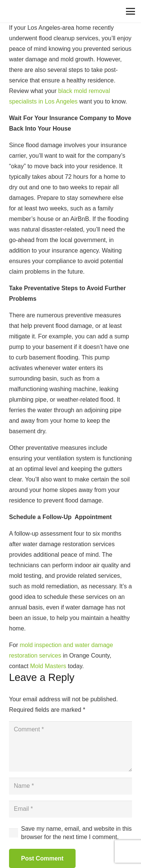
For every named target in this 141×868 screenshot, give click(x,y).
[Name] (70, 786)
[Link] (15, 11)
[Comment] (70, 746)
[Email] (70, 809)
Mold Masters (48, 666)
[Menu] (130, 11)
